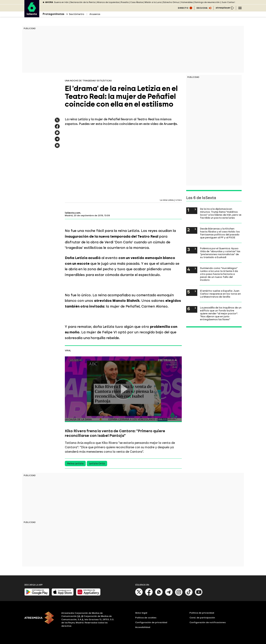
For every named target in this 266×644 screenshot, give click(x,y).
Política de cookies (146, 618)
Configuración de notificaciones (208, 622)
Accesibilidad (143, 627)
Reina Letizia (75, 463)
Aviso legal (141, 613)
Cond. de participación (202, 618)
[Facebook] (149, 595)
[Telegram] (169, 595)
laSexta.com (73, 213)
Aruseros (95, 14)
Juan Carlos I (228, 2)
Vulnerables (187, 2)
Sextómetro (76, 14)
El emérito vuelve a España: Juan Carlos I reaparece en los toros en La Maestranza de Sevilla (220, 294)
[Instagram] (179, 595)
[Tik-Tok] (189, 595)
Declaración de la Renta (83, 2)
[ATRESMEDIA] (41, 620)
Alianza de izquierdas (108, 2)
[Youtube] (199, 595)
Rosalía (125, 2)
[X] (139, 595)
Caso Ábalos (137, 2)
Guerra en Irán (61, 2)
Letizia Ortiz (97, 463)
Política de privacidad (202, 613)
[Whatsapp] (159, 595)
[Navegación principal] (240, 8)
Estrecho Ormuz (171, 2)
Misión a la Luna (153, 2)
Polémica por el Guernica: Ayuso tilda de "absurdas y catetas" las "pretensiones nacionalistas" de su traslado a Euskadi (220, 253)
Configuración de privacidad (151, 622)
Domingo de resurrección (207, 2)
